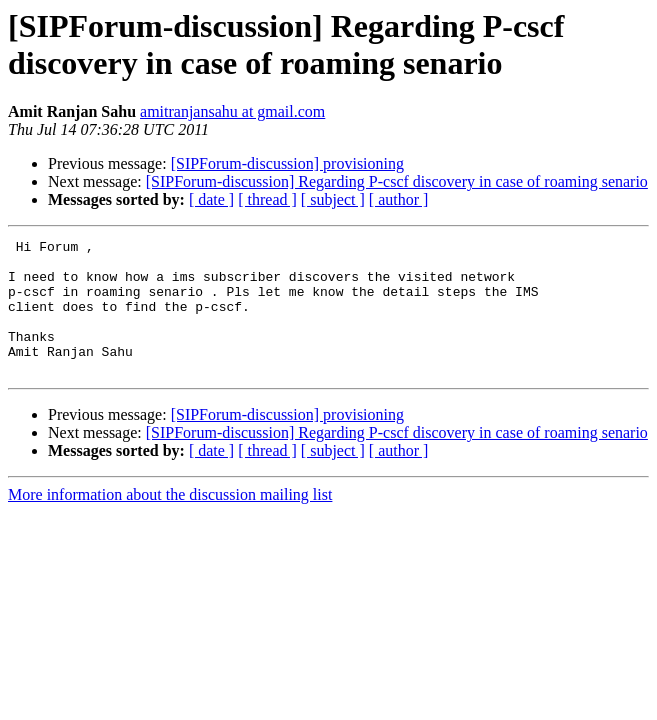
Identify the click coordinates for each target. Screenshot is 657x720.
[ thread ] (267, 199)
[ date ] (211, 199)
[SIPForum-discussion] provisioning (287, 163)
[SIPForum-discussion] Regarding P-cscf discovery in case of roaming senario (397, 181)
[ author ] (399, 199)
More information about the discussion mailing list (170, 521)
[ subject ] (333, 199)
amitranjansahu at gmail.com (232, 111)
